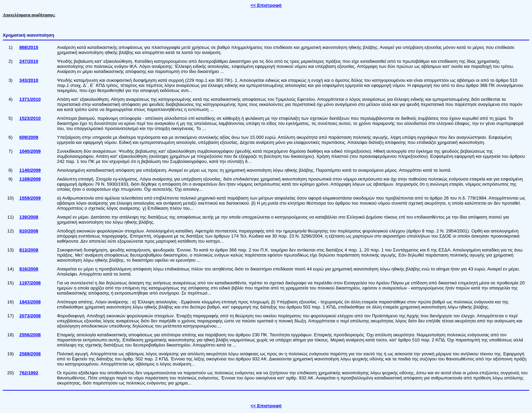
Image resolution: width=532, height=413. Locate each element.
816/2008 (29, 269)
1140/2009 (30, 170)
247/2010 (29, 61)
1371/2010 (30, 99)
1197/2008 (30, 283)
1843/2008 (30, 302)
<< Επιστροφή (266, 5)
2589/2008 (30, 354)
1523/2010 (30, 118)
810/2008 (29, 231)
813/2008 (29, 250)
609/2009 (29, 137)
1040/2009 (30, 151)
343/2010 (29, 80)
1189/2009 (30, 179)
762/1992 (29, 373)
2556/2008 (30, 335)
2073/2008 (30, 316)
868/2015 (29, 47)
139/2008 (29, 217)
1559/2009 (30, 198)
